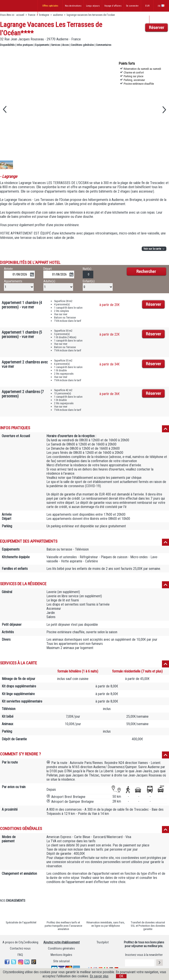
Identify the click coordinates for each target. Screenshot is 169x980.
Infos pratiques (25, 45)
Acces (66, 45)
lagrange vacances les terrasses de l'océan (91, 15)
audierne (58, 15)
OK (121, 976)
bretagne (44, 15)
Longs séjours (93, 6)
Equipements (42, 45)
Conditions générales (82, 45)
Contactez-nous (20, 949)
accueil (20, 15)
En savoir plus (99, 976)
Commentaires (104, 45)
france (32, 15)
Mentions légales (61, 955)
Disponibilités (7, 45)
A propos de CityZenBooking (20, 942)
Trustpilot (103, 942)
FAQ (20, 955)
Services (56, 45)
